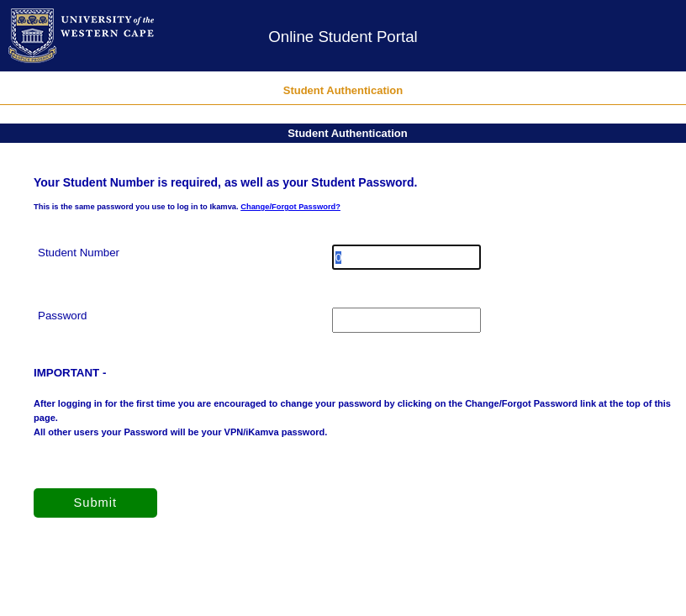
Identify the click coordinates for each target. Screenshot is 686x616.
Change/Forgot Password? (290, 207)
